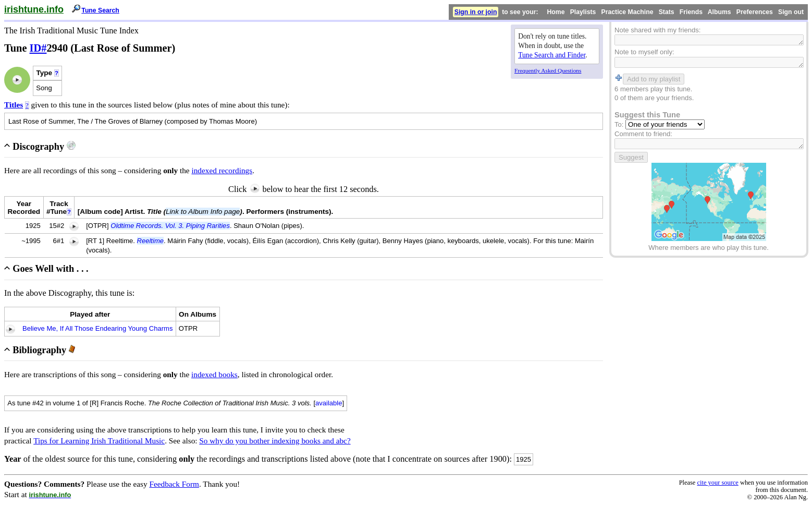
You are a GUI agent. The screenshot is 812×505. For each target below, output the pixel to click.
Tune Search (100, 10)
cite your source (717, 483)
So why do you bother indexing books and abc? (275, 441)
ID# (38, 48)
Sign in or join (476, 12)
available (329, 403)
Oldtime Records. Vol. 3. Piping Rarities (170, 226)
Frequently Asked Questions (548, 70)
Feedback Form (174, 484)
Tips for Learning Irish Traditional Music (99, 441)
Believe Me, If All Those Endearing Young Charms (97, 328)
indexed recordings (222, 170)
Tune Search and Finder (552, 55)
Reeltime (150, 241)
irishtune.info (34, 9)
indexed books (214, 374)
